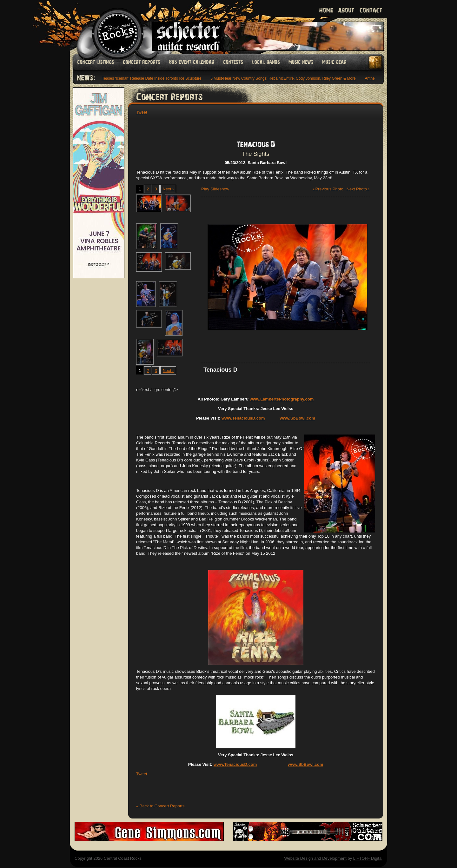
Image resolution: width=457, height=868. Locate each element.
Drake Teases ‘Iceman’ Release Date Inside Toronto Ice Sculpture (147, 78)
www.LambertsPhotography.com (282, 399)
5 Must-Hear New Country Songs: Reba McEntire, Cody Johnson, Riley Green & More (284, 78)
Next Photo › (358, 189)
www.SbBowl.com (298, 418)
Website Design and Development (315, 858)
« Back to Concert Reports (160, 806)
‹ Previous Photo (328, 189)
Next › (168, 189)
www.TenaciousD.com (243, 418)
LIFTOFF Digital (368, 858)
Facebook (376, 62)
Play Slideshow (215, 189)
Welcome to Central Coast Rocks (110, 27)
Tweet (142, 112)
